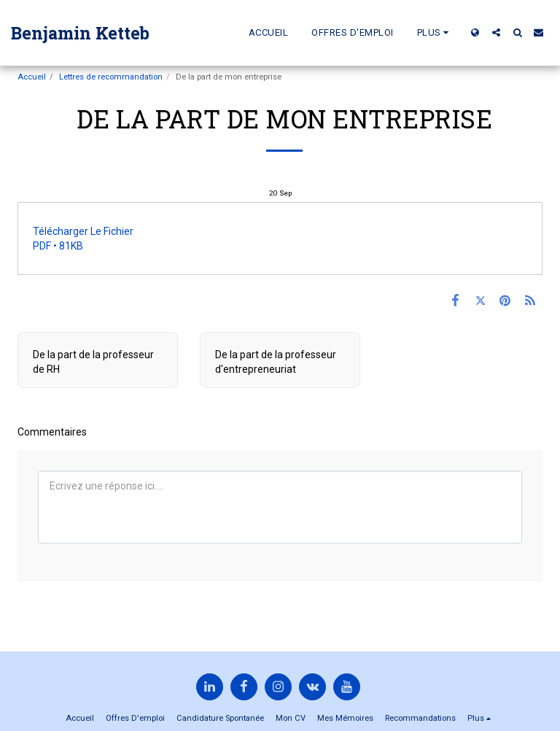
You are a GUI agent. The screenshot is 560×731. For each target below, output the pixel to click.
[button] (496, 32)
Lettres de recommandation (111, 77)
